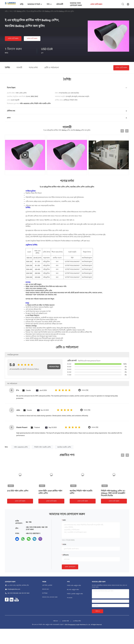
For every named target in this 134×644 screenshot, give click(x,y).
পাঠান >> (97, 611)
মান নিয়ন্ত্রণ (45, 593)
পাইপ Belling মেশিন (19, 11)
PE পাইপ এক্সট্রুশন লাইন (73, 590)
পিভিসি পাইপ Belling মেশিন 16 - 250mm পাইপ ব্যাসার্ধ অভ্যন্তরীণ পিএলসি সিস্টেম (113, 493)
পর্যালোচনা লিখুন (54, 367)
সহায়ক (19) (95, 427)
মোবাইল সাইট (65, 621)
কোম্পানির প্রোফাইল (47, 585)
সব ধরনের (70, 598)
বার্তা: (64, 520)
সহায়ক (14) (85, 390)
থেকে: (64, 544)
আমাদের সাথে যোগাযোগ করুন (50, 597)
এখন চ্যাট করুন (13, 38)
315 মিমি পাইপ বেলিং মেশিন (18, 491)
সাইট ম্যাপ (56, 621)
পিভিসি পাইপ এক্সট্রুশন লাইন (74, 586)
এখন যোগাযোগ (70, 567)
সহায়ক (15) (87, 410)
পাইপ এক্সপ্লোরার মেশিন (21, 447)
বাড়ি (6, 11)
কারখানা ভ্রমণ (46, 589)
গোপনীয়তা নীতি (77, 621)
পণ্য (11, 11)
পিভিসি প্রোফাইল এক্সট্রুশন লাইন (75, 594)
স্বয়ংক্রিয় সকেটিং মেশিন (64, 447)
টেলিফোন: (66, 555)
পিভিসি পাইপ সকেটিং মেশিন (43, 447)
